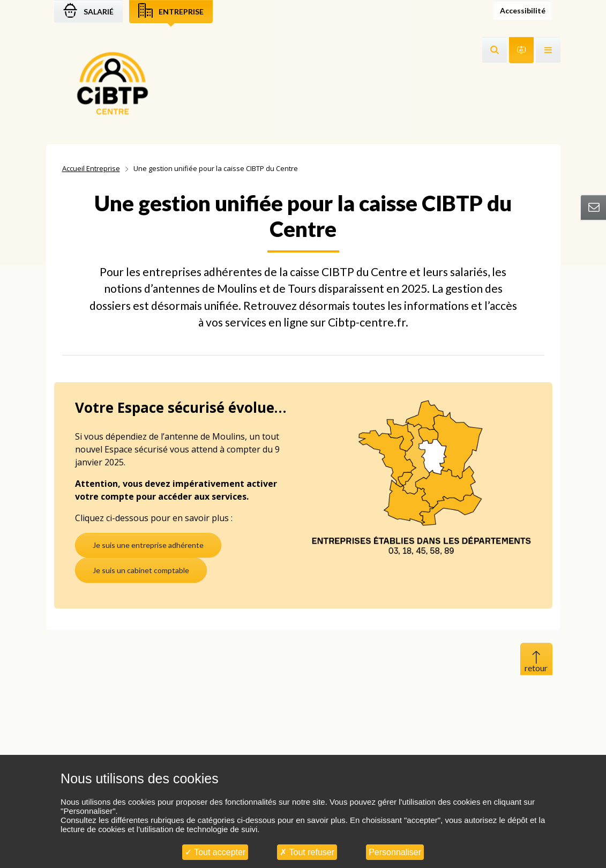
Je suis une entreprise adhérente (148, 545)
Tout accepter (215, 852)
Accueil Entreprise (91, 168)
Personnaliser (395, 852)
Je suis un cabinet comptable (141, 570)
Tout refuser (307, 852)
